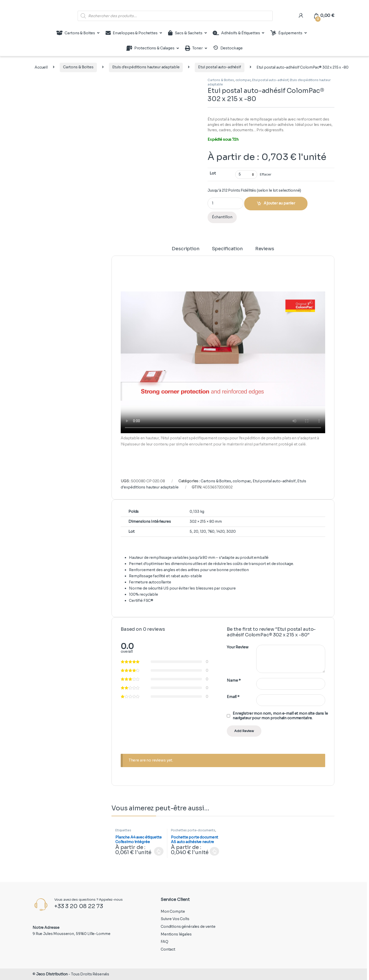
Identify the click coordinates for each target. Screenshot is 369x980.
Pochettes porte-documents (193, 830)
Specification (227, 249)
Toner (194, 48)
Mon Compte (173, 911)
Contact (168, 949)
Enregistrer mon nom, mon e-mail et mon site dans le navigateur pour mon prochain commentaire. (280, 716)
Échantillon (222, 217)
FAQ (165, 942)
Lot (213, 173)
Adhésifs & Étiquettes (236, 33)
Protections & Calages (150, 48)
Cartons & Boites (76, 33)
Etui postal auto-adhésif (220, 67)
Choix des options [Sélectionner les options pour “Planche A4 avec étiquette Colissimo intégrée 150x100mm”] (159, 851)
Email (233, 697)
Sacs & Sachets (185, 33)
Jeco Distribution (52, 974)
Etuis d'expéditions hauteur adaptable (146, 67)
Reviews (265, 249)
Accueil (41, 67)
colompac (243, 80)
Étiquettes (123, 830)
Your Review (238, 647)
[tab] (186, 251)
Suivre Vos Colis (175, 919)
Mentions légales (176, 934)
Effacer (265, 175)
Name (234, 680)
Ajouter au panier (279, 203)
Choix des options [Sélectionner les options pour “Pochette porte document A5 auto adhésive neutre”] (214, 851)
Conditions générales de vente (188, 927)
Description (186, 249)
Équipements (286, 33)
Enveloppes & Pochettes (132, 33)
